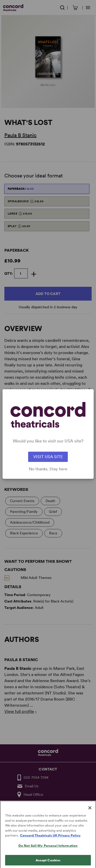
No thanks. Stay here (48, 469)
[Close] (90, 812)
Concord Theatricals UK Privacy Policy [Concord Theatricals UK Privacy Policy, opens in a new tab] (50, 839)
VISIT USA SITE (48, 457)
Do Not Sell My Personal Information (48, 849)
